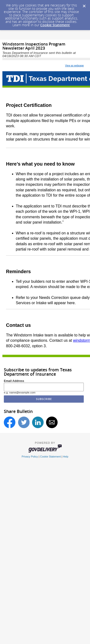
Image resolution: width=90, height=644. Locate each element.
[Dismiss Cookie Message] (84, 5)
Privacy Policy (30, 457)
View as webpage (74, 66)
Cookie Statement (55, 25)
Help (66, 457)
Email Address (14, 381)
